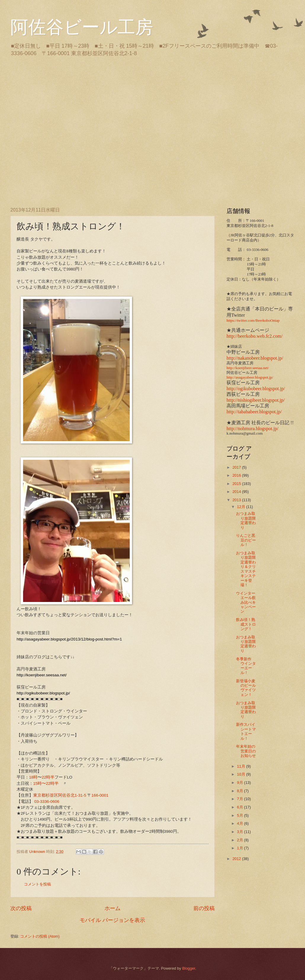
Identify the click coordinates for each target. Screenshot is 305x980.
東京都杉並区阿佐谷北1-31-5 (60, 795)
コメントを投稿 (37, 884)
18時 (33, 777)
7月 (240, 799)
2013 (237, 500)
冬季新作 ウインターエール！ (246, 666)
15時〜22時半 (46, 783)
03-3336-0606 (47, 802)
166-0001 (100, 795)
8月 (240, 791)
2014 (237, 492)
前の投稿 (204, 908)
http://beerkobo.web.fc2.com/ (255, 336)
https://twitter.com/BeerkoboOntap (253, 321)
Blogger (189, 968)
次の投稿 (21, 908)
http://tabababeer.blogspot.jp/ (254, 412)
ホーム (113, 908)
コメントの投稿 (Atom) (40, 936)
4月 (240, 823)
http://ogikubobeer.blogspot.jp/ (256, 389)
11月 (241, 766)
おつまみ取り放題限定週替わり (246, 520)
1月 (240, 848)
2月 (240, 840)
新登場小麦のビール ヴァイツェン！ (246, 688)
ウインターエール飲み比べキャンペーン (246, 602)
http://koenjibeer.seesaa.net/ (248, 368)
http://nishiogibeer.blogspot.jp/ (256, 400)
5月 (240, 815)
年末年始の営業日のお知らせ (246, 751)
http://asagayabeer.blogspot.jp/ (250, 377)
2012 (237, 859)
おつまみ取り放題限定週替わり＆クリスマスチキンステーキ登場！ (246, 569)
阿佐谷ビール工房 (82, 27)
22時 (46, 777)
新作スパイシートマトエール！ (246, 731)
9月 (240, 783)
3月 (240, 832)
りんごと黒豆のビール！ (246, 540)
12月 (241, 507)
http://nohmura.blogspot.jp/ (252, 429)
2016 (237, 475)
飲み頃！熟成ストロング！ (246, 624)
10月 (241, 774)
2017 (237, 467)
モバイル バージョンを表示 (112, 920)
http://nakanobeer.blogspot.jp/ (255, 358)
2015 (237, 484)
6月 (240, 807)
